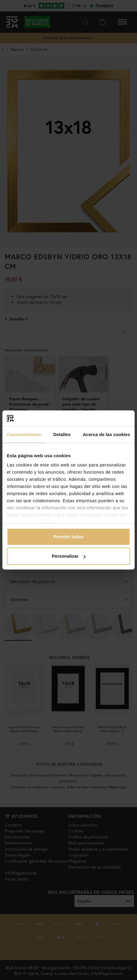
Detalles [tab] (62, 434)
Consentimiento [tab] (24, 434)
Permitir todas (69, 537)
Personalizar (69, 556)
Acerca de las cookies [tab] (106, 434)
